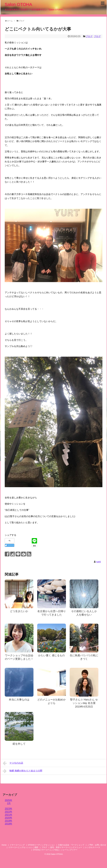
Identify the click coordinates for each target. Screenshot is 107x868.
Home (4, 845)
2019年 (9, 821)
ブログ (89, 36)
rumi (98, 562)
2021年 (9, 815)
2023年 (9, 809)
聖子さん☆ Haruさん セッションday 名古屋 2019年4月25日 (84, 703)
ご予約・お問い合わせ (97, 845)
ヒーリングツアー (70, 850)
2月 (9, 803)
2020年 (9, 818)
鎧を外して (19, 744)
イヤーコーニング (17, 845)
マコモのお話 (13, 763)
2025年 (9, 800)
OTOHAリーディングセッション (41, 845)
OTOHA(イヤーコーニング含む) (46, 850)
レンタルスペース (94, 847)
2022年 (9, 812)
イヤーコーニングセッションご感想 (23, 847)
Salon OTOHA (18, 4)
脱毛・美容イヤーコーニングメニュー (66, 847)
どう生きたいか (19, 611)
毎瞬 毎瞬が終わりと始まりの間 (22, 771)
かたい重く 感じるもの (51, 655)
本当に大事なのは (19, 700)
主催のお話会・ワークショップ (71, 845)
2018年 (9, 824)
